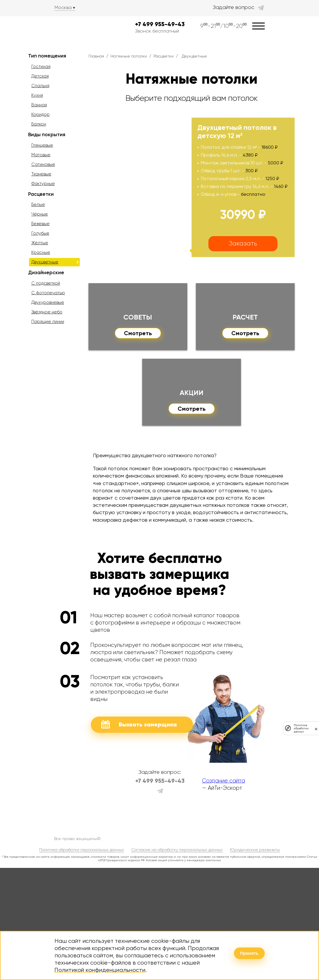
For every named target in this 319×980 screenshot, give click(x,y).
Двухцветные (45, 262)
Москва (63, 7)
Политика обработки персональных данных (82, 850)
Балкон (39, 124)
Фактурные (43, 184)
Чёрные (40, 214)
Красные (41, 252)
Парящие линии (48, 322)
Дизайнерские (46, 272)
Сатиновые (43, 164)
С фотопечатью (48, 293)
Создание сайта (224, 781)
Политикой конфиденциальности (100, 970)
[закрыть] (316, 728)
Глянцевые (42, 145)
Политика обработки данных (301, 728)
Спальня (40, 86)
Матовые (41, 155)
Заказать (243, 243)
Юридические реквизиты (255, 850)
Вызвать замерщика (139, 724)
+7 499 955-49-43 (160, 24)
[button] (183, 251)
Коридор (40, 114)
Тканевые (41, 174)
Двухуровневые (48, 302)
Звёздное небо (47, 312)
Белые (38, 204)
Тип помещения (47, 56)
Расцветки (41, 194)
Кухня (37, 95)
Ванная (39, 105)
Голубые (40, 233)
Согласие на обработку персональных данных (177, 850)
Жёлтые (40, 243)
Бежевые (40, 224)
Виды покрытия (47, 134)
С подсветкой (46, 283)
